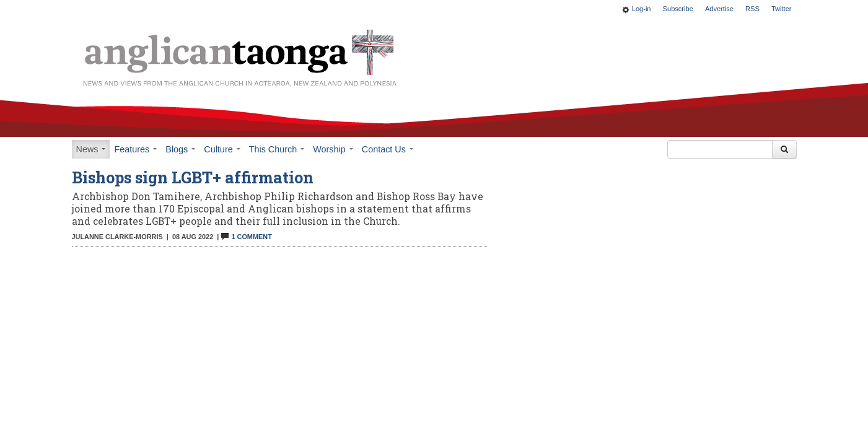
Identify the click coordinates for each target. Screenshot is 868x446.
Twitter (782, 9)
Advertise (719, 9)
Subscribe (678, 9)
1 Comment (246, 237)
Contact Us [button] (388, 149)
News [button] (91, 149)
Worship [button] (333, 149)
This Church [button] (277, 149)
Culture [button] (222, 149)
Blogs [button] (180, 149)
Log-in (642, 9)
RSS (752, 9)
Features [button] (135, 149)
